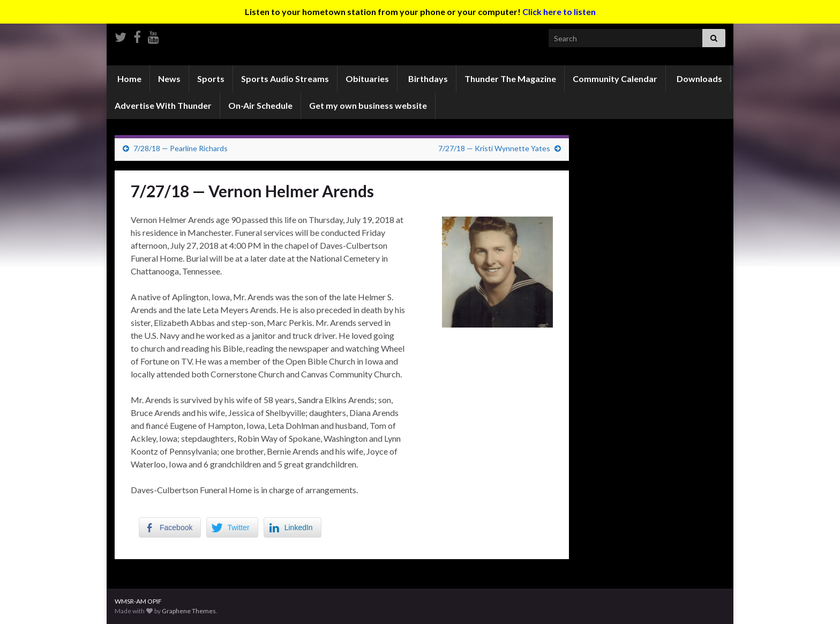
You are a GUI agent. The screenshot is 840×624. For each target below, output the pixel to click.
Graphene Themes (189, 611)
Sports (211, 79)
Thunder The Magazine (510, 79)
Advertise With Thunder (163, 105)
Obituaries (367, 79)
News (169, 79)
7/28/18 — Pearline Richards (181, 148)
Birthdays (427, 79)
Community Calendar (615, 79)
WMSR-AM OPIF (138, 601)
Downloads (699, 79)
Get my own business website (368, 105)
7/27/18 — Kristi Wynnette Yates (494, 148)
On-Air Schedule (260, 105)
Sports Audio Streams (285, 79)
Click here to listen (559, 12)
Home (129, 79)
